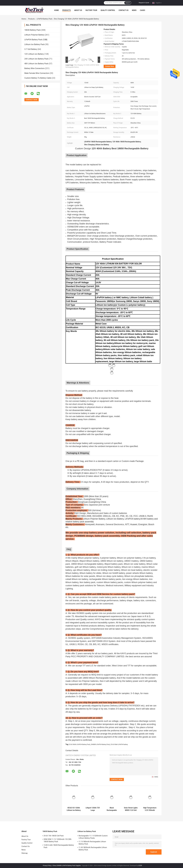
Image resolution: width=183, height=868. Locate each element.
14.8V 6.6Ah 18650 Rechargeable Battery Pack (59, 846)
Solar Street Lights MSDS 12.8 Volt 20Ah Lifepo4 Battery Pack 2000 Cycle (131, 809)
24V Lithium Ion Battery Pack (36, 59)
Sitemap (25, 853)
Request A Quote (144, 3)
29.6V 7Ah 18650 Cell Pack (54, 836)
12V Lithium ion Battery (34, 54)
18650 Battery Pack (33, 30)
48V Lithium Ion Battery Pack (36, 64)
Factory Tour (91, 10)
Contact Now (110, 66)
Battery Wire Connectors (34, 68)
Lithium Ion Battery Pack (34, 44)
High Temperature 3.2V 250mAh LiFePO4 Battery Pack (150, 809)
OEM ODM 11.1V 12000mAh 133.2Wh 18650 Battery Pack (58, 840)
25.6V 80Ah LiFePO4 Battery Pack (79, 744)
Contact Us (123, 10)
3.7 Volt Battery (31, 49)
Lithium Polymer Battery (34, 35)
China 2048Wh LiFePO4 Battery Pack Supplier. (67, 866)
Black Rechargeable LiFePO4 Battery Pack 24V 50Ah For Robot (112, 809)
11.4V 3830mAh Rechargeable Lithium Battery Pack (93, 849)
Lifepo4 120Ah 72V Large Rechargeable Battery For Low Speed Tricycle (93, 809)
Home (56, 10)
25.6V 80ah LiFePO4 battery (119, 744)
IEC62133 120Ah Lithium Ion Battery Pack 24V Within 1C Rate (74, 809)
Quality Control (108, 10)
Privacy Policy (47, 866)
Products (67, 10)
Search (128, 3)
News (134, 10)
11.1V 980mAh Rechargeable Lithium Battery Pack (92, 843)
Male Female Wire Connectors (37, 73)
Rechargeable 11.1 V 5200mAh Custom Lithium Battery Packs (93, 837)
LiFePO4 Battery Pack (44, 19)
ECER (140, 866)
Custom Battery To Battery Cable (38, 78)
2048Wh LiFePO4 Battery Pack (100, 744)
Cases (143, 10)
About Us (78, 10)
